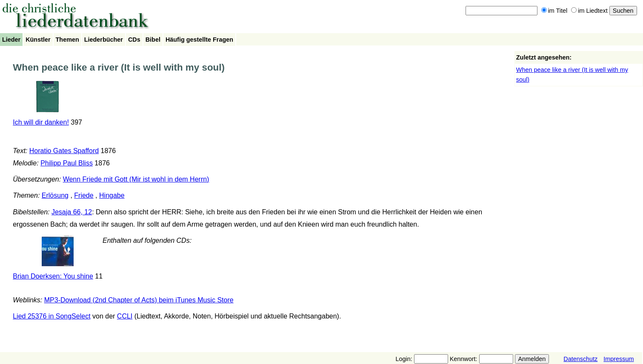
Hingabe (112, 195)
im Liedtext (589, 11)
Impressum (619, 359)
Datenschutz (580, 359)
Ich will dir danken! (41, 122)
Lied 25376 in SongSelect (51, 316)
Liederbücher (104, 40)
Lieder (11, 40)
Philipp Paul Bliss (67, 163)
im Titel (554, 11)
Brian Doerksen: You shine (53, 276)
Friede (84, 195)
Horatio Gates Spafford (64, 151)
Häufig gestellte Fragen (199, 40)
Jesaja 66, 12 (72, 212)
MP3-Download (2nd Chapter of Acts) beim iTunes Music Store (139, 300)
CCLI (125, 316)
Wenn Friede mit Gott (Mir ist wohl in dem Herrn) (136, 179)
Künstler (38, 40)
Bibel (153, 40)
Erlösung (55, 195)
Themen (67, 40)
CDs (134, 40)
